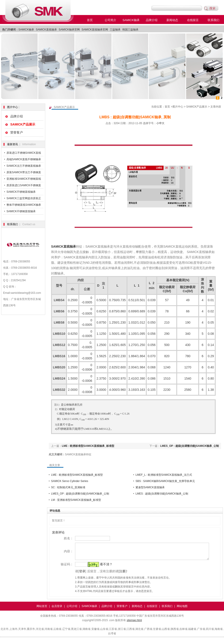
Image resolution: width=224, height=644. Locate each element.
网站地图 (182, 609)
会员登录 (57, 609)
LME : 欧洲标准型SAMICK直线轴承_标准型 (88, 446)
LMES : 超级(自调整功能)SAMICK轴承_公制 (162, 494)
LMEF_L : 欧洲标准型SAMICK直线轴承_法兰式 (164, 475)
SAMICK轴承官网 (69, 30)
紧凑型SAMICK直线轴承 (150, 487)
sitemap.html (134, 624)
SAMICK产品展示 (197, 107)
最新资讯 (13, 144)
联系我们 (213, 20)
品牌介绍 (152, 20)
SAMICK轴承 (131, 20)
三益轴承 (115, 30)
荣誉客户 (17, 132)
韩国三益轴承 (130, 30)
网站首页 (42, 609)
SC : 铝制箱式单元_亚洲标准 (68, 487)
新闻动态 (172, 20)
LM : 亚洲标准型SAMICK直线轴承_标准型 (76, 500)
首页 (90, 20)
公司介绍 (72, 609)
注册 (116, 575)
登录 (76, 575)
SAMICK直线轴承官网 (95, 30)
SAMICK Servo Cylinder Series (70, 481)
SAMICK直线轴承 (46, 30)
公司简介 (110, 20)
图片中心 (13, 107)
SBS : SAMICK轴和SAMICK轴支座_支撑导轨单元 (165, 481)
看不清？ (100, 568)
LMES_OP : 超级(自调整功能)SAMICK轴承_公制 (190, 446)
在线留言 (193, 20)
